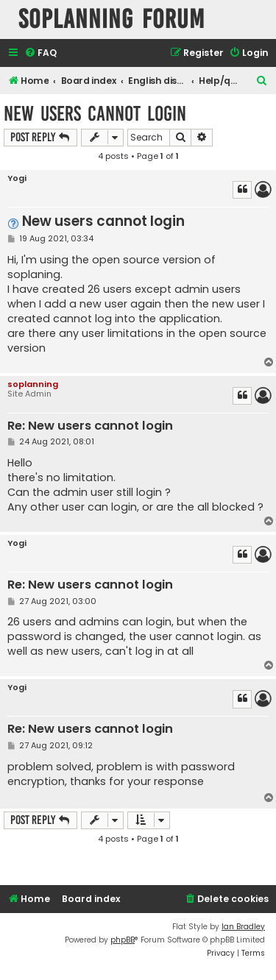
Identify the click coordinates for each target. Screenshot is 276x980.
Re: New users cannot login (90, 426)
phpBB (123, 940)
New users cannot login (95, 114)
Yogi (17, 178)
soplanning (33, 384)
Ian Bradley (243, 927)
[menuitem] (40, 53)
